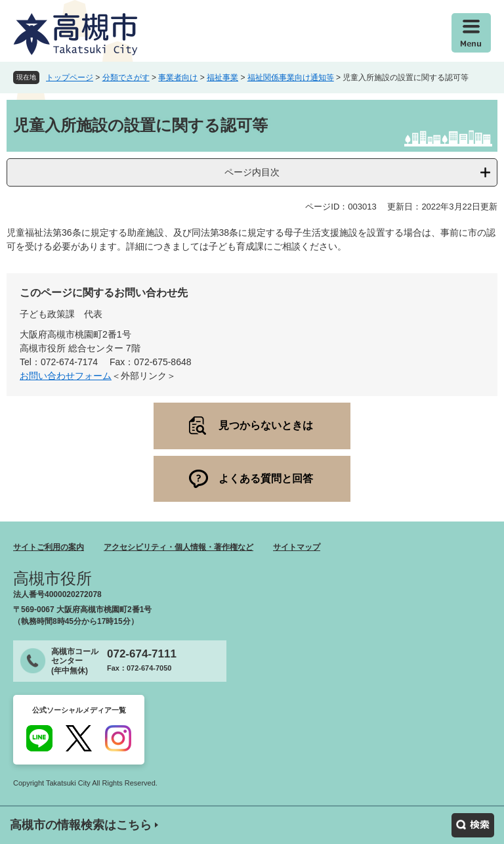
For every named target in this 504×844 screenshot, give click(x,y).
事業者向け (178, 78)
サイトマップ (297, 547)
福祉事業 (222, 78)
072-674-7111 (142, 654)
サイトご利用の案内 (49, 547)
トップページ (70, 78)
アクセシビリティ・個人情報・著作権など (178, 547)
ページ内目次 (252, 172)
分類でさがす (126, 78)
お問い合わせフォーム (66, 376)
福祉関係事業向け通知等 (291, 78)
